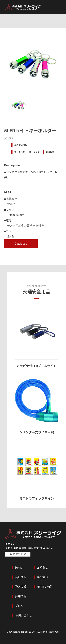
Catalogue (21, 244)
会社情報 (21, 577)
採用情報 (21, 596)
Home (19, 568)
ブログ (19, 606)
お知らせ (42, 568)
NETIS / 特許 (45, 587)
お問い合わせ (24, 616)
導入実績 (21, 587)
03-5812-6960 (19, 554)
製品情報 (42, 577)
